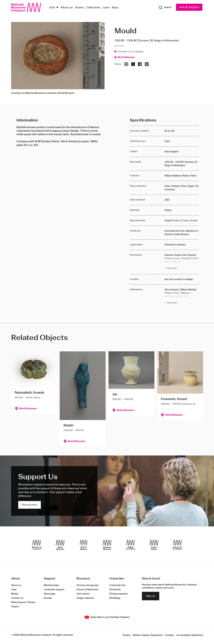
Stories (79, 8)
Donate (48, 598)
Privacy (127, 635)
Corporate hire (117, 585)
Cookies (169, 635)
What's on (67, 8)
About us (16, 585)
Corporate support (54, 590)
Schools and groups (88, 585)
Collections (93, 8)
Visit (52, 8)
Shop (115, 8)
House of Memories (87, 590)
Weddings (115, 598)
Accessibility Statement (190, 635)
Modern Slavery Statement (148, 635)
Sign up (151, 596)
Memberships (51, 585)
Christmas (115, 590)
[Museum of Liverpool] (37, 545)
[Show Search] (165, 8)
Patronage (49, 594)
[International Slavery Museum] (84, 545)
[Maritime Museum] (107, 545)
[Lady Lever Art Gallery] (177, 545)
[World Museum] (60, 545)
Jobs (14, 590)
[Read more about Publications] (182, 297)
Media (15, 594)
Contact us (17, 598)
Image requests (85, 598)
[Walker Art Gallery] (131, 545)
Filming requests (119, 594)
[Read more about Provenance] (182, 262)
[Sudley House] (154, 545)
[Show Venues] (57, 8)
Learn (106, 8)
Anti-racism (83, 594)
